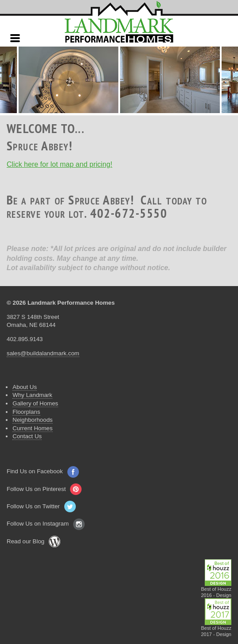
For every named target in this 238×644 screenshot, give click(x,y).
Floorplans (26, 412)
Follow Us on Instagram (46, 524)
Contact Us (27, 436)
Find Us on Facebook (43, 471)
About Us (25, 387)
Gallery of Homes (35, 403)
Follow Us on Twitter (41, 506)
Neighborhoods (32, 420)
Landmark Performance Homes (119, 22)
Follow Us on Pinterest (44, 489)
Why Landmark (32, 395)
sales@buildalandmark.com (43, 353)
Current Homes (32, 428)
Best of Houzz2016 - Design (217, 590)
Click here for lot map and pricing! (59, 164)
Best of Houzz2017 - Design (217, 629)
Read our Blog (33, 541)
